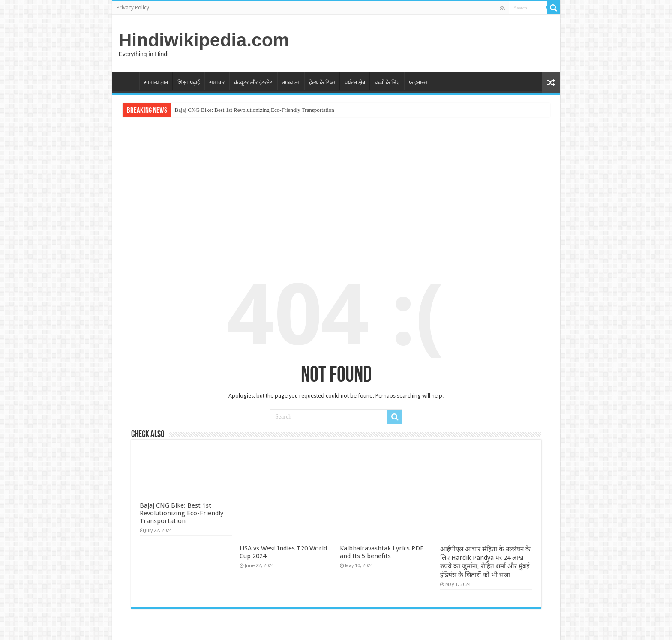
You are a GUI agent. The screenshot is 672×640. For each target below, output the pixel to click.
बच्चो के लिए (387, 82)
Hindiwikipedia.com (204, 40)
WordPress (479, 626)
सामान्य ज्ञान (156, 82)
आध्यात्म (291, 82)
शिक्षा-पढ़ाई (189, 82)
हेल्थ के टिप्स (322, 82)
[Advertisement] (336, 188)
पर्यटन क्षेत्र (355, 82)
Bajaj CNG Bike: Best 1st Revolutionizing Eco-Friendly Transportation (255, 110)
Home (128, 81)
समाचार (217, 82)
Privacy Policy (133, 8)
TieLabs (540, 626)
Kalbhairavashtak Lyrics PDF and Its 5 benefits (382, 467)
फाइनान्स (418, 82)
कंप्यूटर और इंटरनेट (253, 82)
